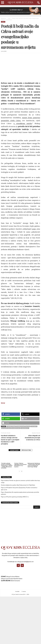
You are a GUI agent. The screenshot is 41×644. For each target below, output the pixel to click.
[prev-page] (19, 471)
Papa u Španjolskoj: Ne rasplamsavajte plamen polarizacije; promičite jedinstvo (20, 493)
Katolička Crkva (6, 428)
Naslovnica (3, 18)
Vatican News (6, 477)
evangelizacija (20, 426)
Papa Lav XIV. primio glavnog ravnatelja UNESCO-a (15, 497)
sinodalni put (25, 428)
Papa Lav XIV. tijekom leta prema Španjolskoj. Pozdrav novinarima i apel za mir (19, 489)
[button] (11, 414)
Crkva (9, 18)
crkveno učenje (11, 426)
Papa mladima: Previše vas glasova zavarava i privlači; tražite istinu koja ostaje (20, 482)
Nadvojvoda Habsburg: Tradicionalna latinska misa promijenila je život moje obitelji (34, 465)
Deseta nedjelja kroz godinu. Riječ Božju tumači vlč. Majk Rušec (18, 485)
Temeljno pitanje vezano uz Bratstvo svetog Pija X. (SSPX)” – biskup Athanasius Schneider (7, 466)
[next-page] (22, 471)
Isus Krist (34, 426)
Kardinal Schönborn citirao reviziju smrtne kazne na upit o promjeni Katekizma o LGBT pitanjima (10, 440)
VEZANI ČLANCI (14, 450)
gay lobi (28, 426)
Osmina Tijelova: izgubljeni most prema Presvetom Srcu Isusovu (20, 465)
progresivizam (16, 428)
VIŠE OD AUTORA (26, 450)
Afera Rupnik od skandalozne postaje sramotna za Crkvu (32, 438)
